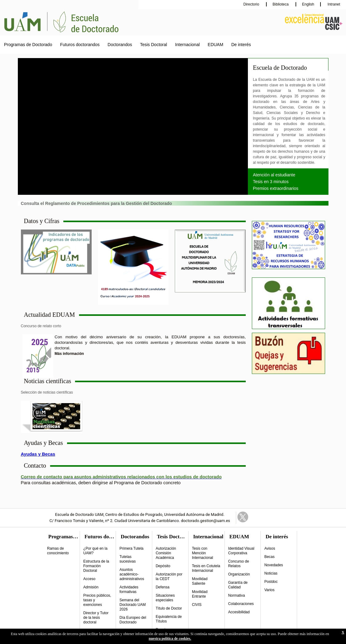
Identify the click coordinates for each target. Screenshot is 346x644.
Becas (269, 557)
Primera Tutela (131, 548)
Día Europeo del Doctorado (133, 620)
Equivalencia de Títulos (169, 619)
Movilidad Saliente (200, 581)
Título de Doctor (169, 608)
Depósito (163, 566)
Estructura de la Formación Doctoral (96, 566)
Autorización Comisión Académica (166, 553)
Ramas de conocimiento (58, 551)
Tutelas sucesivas (127, 559)
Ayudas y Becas (38, 454)
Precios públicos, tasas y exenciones (97, 600)
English (308, 4)
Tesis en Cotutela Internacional (206, 568)
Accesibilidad (239, 612)
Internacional (187, 45)
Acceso (89, 579)
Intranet (333, 4)
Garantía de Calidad (238, 585)
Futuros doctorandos (80, 45)
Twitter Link (243, 517)
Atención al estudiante (274, 175)
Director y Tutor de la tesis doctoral (96, 618)
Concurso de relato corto (41, 326)
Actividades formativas (129, 589)
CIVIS (197, 605)
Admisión (91, 587)
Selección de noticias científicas (47, 392)
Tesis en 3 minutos (271, 182)
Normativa (237, 595)
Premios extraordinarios (276, 188)
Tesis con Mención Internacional (203, 553)
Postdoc (271, 582)
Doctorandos (120, 45)
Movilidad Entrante (200, 594)
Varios (269, 590)
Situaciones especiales (165, 598)
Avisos (270, 548)
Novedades (274, 565)
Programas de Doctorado (28, 45)
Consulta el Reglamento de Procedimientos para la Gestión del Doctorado (97, 203)
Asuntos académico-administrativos (132, 574)
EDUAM (215, 45)
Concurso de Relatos (239, 564)
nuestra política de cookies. (170, 638)
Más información (69, 354)
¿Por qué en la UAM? (95, 551)
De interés (241, 45)
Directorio (252, 4)
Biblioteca (281, 4)
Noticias (271, 573)
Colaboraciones (241, 604)
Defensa (163, 587)
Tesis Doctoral (153, 45)
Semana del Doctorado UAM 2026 (132, 605)
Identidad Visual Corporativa (241, 551)
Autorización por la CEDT (169, 577)
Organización (239, 574)
